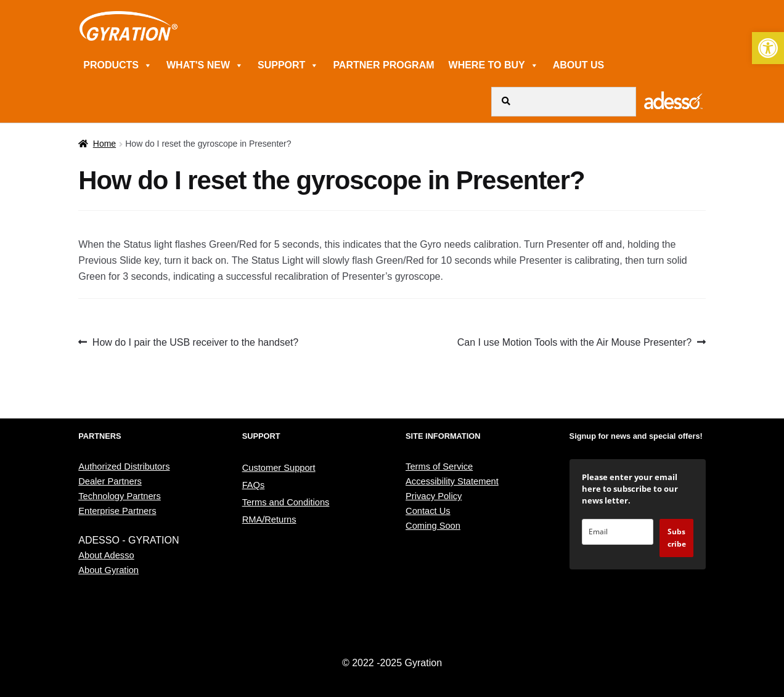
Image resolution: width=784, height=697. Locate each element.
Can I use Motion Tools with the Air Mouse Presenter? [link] (574, 343)
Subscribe (677, 538)
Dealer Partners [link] (110, 481)
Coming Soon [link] (433, 526)
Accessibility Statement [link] (452, 481)
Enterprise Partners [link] (117, 511)
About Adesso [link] (106, 555)
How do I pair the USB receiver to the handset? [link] (195, 343)
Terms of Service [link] (439, 467)
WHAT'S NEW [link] (205, 65)
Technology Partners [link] (120, 496)
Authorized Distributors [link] (124, 467)
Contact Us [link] (428, 511)
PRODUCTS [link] (118, 65)
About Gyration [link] (108, 570)
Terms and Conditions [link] (286, 502)
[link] (768, 48)
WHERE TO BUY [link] (494, 65)
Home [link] (104, 144)
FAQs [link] (254, 485)
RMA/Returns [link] (269, 520)
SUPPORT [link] (288, 65)
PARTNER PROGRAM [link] (383, 65)
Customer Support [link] (279, 468)
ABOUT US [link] (579, 65)
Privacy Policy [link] (434, 496)
